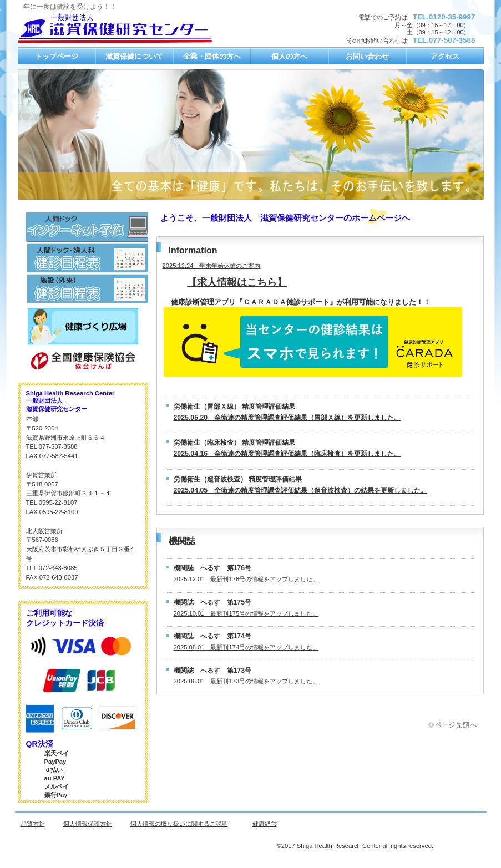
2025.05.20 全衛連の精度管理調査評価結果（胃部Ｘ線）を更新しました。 (287, 418)
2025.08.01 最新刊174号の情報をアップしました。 (246, 647)
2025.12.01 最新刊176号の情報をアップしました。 (246, 579)
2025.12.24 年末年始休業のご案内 (212, 266)
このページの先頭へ (456, 725)
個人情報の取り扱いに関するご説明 (179, 824)
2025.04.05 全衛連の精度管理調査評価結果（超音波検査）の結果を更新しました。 (301, 490)
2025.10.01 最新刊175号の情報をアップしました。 (246, 613)
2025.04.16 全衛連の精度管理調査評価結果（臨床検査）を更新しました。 (287, 454)
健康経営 (265, 824)
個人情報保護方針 (88, 824)
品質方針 (33, 824)
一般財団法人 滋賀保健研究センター (129, 28)
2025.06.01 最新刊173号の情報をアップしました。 (246, 681)
